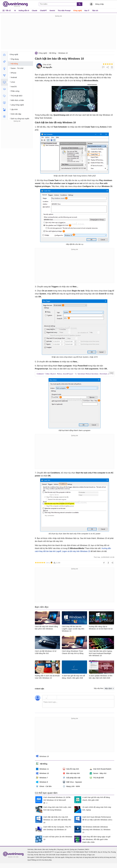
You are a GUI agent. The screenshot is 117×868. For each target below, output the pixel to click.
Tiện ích (95, 11)
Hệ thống (52, 53)
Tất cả (8, 10)
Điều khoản (38, 849)
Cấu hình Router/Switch (100, 769)
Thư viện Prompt (64, 11)
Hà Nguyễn (47, 67)
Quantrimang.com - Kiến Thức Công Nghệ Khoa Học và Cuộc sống (17, 4)
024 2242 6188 (51, 855)
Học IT (87, 11)
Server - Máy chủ (98, 773)
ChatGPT (43, 11)
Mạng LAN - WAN (71, 786)
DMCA (87, 849)
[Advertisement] (58, 33)
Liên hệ (67, 849)
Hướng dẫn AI (24, 11)
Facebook (81, 849)
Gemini (52, 11)
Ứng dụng (60, 849)
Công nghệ (77, 11)
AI (15, 11)
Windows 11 (42, 769)
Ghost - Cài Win (44, 786)
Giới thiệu (30, 849)
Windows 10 (63, 53)
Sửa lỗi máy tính (71, 769)
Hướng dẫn (52, 849)
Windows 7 (42, 778)
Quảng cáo (73, 849)
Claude (35, 11)
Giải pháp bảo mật (72, 778)
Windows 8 (42, 782)
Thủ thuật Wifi (97, 778)
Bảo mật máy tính (71, 773)
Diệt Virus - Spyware (72, 782)
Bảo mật (45, 849)
